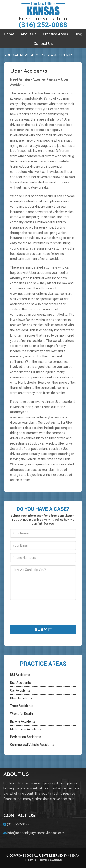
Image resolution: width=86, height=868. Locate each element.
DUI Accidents (20, 675)
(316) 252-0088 (43, 25)
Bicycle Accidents (23, 721)
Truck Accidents (22, 706)
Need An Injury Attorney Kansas (43, 8)
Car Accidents (20, 690)
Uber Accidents (21, 698)
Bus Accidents (20, 683)
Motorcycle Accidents (26, 729)
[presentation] (45, 612)
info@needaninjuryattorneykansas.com (36, 833)
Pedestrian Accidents (26, 737)
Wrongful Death (21, 714)
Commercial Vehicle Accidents (32, 745)
